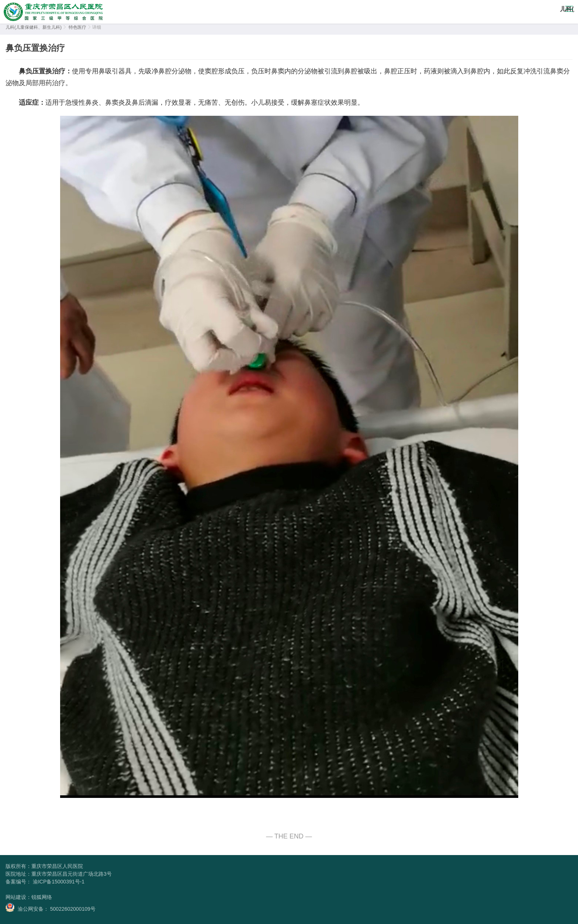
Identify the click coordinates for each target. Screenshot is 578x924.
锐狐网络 (42, 897)
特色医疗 (77, 27)
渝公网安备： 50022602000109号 (51, 907)
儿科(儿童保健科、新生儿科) (34, 27)
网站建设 (16, 897)
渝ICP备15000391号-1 (58, 882)
